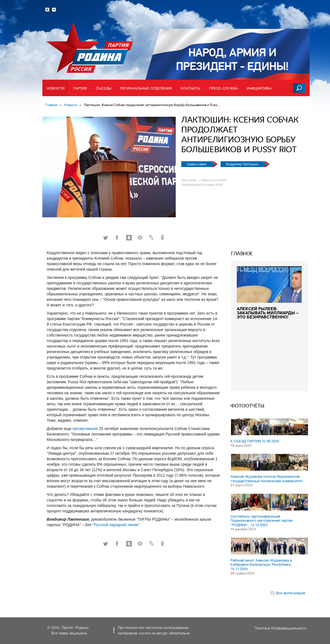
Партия (80, 88)
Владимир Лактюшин (243, 164)
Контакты (190, 88)
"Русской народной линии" (116, 525)
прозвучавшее (85, 429)
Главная (51, 105)
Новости (56, 88)
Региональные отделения (146, 88)
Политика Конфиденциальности (280, 628)
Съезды (104, 88)
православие (197, 164)
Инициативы (259, 88)
